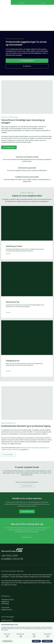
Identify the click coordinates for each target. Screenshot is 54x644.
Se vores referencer (8, 455)
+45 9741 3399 (9, 556)
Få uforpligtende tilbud (9, 147)
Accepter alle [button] (47, 641)
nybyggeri (4, 450)
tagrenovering (35, 448)
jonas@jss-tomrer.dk (12, 559)
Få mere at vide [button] (7, 641)
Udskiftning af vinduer (7, 620)
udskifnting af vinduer (26, 448)
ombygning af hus (44, 448)
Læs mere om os (27, 537)
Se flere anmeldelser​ (27, 486)
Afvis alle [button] (36, 641)
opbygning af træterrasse (14, 450)
